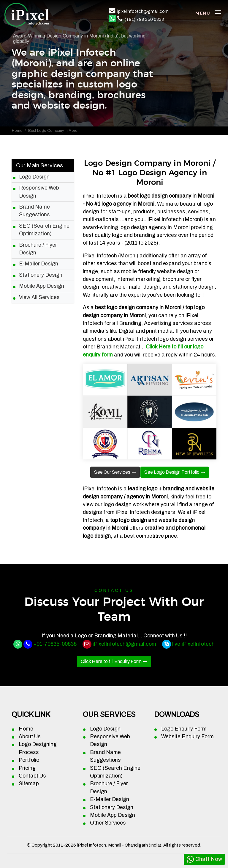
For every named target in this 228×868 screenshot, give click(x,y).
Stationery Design (41, 275)
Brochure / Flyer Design (38, 249)
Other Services (108, 823)
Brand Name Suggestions (34, 211)
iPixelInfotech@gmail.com (124, 644)
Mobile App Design (42, 286)
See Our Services (112, 472)
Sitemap (29, 784)
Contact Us (32, 776)
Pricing (27, 768)
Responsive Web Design (39, 192)
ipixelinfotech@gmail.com (143, 11)
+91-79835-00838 (55, 644)
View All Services (39, 297)
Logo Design (34, 177)
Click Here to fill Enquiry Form (111, 661)
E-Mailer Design (39, 264)
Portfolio (29, 760)
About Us (30, 737)
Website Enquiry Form (187, 737)
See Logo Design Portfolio (172, 472)
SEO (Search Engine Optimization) (44, 230)
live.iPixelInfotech (193, 644)
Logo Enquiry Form (184, 729)
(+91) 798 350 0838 (144, 19)
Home (17, 131)
